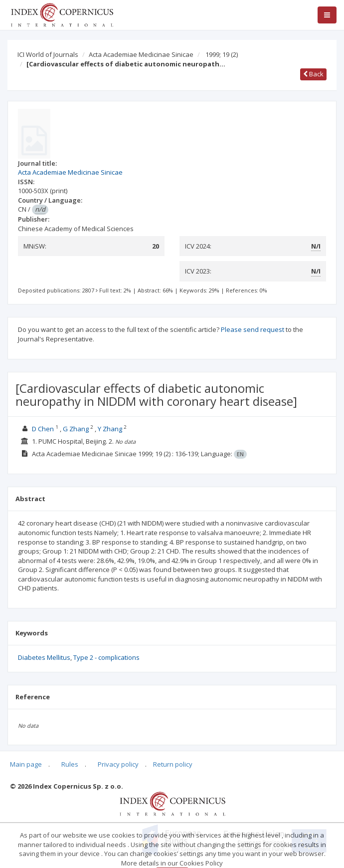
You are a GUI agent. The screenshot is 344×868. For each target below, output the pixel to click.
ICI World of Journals (48, 54)
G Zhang (76, 429)
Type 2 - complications (106, 657)
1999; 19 (222, 54)
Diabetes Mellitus (44, 657)
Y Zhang (110, 429)
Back (313, 74)
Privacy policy (118, 764)
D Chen (43, 429)
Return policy (173, 764)
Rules (70, 764)
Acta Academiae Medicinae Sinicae (141, 54)
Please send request (253, 329)
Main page (26, 764)
